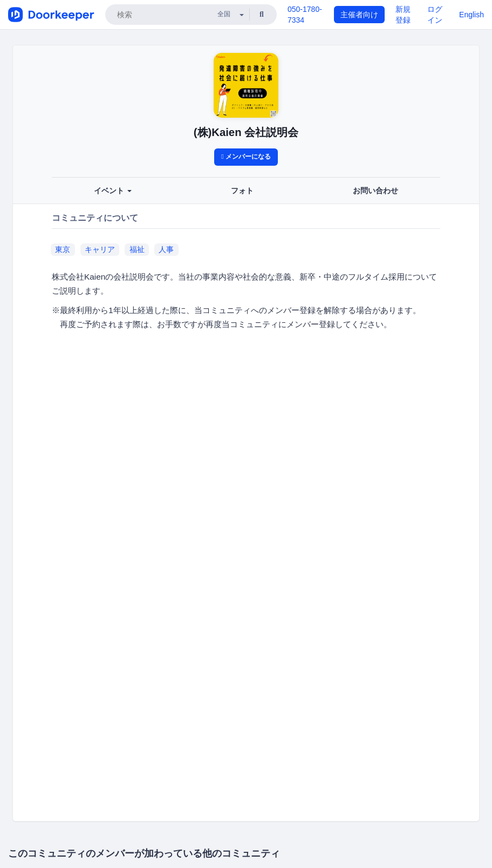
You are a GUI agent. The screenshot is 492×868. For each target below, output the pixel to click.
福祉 (137, 249)
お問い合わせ (375, 191)
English (471, 15)
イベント (113, 191)
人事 (166, 249)
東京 (63, 249)
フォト (242, 191)
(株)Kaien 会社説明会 (246, 132)
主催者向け (359, 15)
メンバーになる (246, 157)
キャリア (100, 249)
